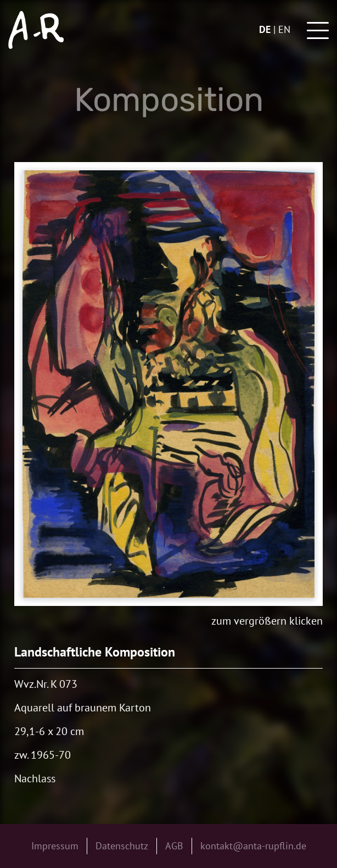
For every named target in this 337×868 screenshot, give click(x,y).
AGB (174, 846)
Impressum (55, 846)
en (284, 29)
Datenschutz (122, 846)
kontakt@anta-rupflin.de (253, 846)
